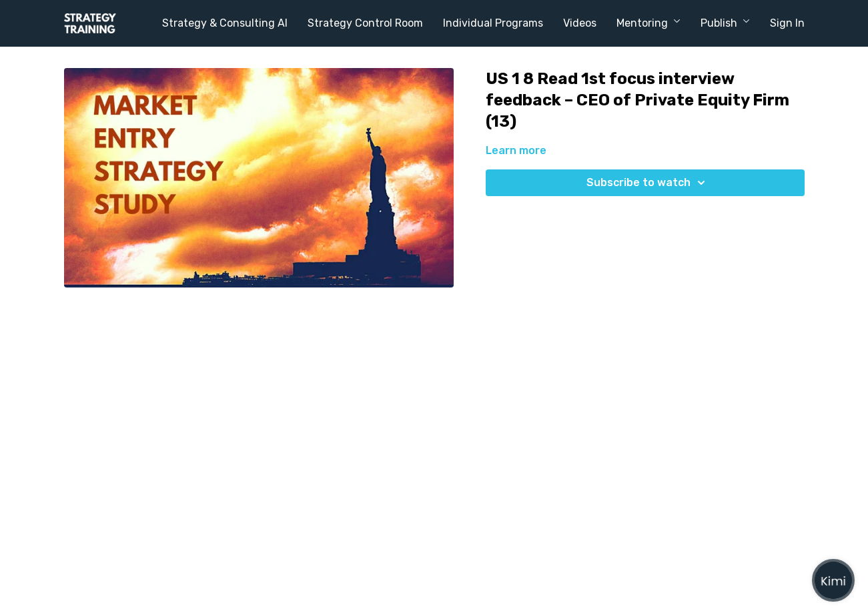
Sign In (787, 23)
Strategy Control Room (365, 23)
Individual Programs (493, 23)
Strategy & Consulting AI (225, 23)
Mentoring (648, 23)
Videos (580, 23)
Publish (725, 23)
